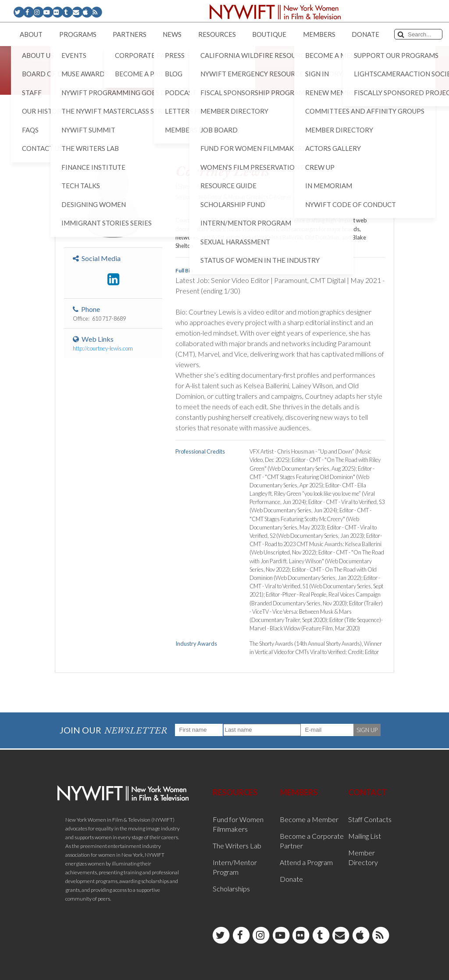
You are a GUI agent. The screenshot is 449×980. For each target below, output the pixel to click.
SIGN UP (367, 730)
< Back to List (77, 141)
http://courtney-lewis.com (103, 348)
